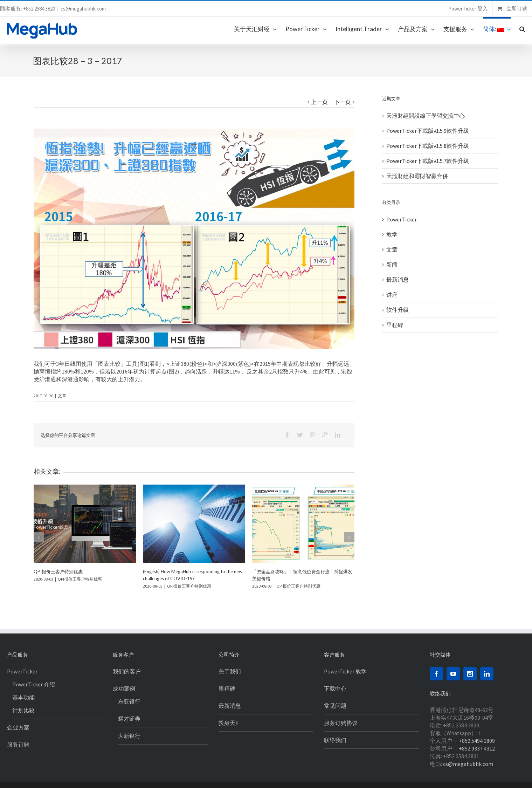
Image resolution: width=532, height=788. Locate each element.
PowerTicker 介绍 (34, 684)
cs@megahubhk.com (83, 9)
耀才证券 (129, 719)
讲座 (392, 295)
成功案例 (124, 688)
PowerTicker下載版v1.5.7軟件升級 (428, 161)
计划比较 (23, 710)
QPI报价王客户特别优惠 (58, 571)
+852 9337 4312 (477, 748)
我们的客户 (127, 671)
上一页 (319, 102)
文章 (62, 396)
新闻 (392, 265)
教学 (392, 234)
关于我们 (230, 671)
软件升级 (398, 310)
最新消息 (398, 280)
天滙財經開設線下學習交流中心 (426, 116)
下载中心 (335, 688)
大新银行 (129, 736)
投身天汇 (230, 723)
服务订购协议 (341, 723)
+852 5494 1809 (477, 741)
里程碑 (395, 325)
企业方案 (18, 727)
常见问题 (335, 706)
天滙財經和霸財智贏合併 (417, 176)
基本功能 (23, 697)
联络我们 (335, 740)
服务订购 (18, 745)
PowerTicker (402, 219)
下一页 (343, 102)
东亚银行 (129, 701)
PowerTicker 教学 (345, 671)
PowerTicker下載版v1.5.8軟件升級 (428, 146)
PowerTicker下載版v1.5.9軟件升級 (428, 131)
